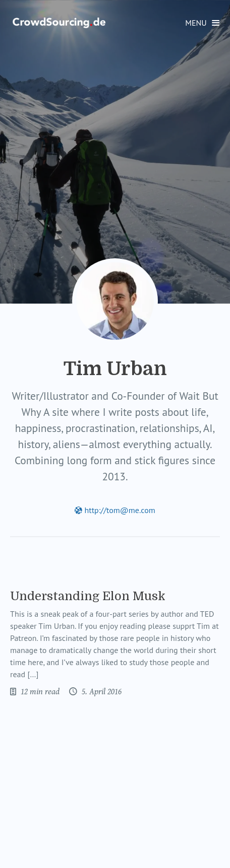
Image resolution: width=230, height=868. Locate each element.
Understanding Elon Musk (88, 596)
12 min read (39, 692)
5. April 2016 (101, 692)
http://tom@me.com (115, 510)
